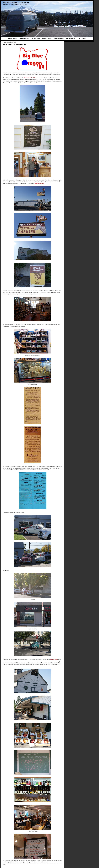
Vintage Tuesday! (82, 38)
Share (4, 865)
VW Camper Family (71, 38)
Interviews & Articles (59, 38)
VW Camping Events (24, 38)
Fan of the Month (36, 38)
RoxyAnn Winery (54, 659)
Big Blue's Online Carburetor (16, 3)
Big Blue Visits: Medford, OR (14, 44)
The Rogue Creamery (39, 183)
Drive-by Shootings (47, 38)
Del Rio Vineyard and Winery (30, 78)
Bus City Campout (13, 38)
